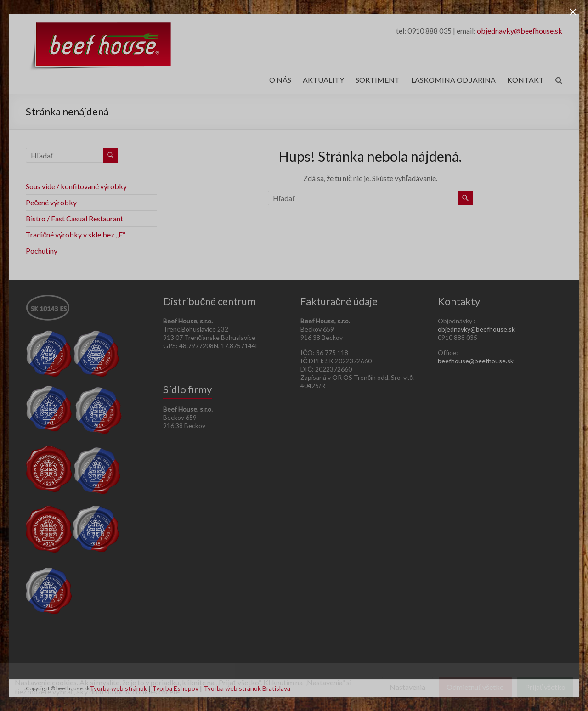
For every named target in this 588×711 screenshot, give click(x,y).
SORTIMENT (378, 80)
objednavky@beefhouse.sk (520, 31)
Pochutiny (42, 251)
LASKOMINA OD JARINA (453, 80)
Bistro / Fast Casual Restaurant (74, 218)
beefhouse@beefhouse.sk (476, 361)
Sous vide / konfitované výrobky (76, 186)
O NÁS (280, 80)
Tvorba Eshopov (175, 688)
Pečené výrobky (51, 202)
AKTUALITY (323, 80)
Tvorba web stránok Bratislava (247, 688)
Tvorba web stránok (118, 688)
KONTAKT (526, 80)
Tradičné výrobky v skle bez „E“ (76, 234)
